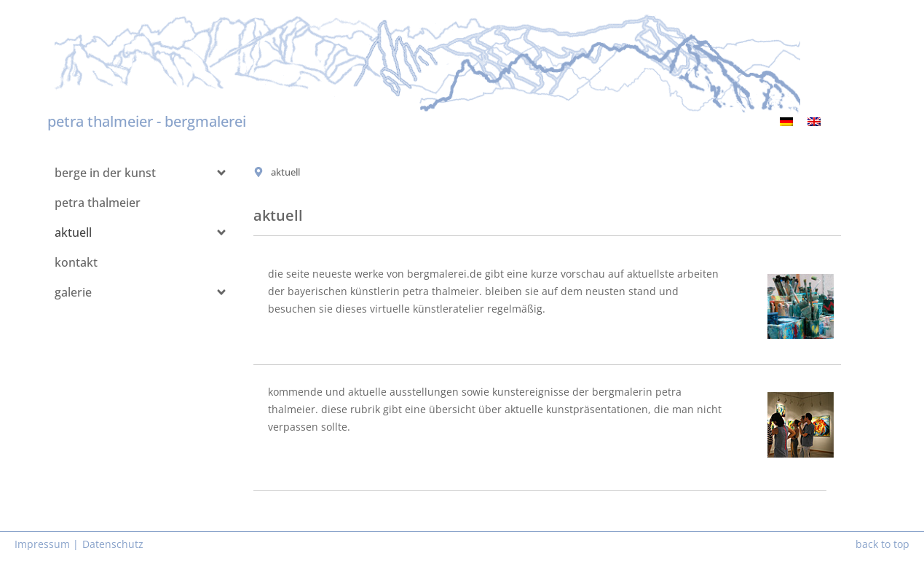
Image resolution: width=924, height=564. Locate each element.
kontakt (76, 262)
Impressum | (47, 544)
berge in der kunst (105, 173)
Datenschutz (113, 544)
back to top (882, 544)
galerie (73, 292)
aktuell (73, 232)
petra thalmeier (98, 203)
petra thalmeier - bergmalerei (147, 121)
